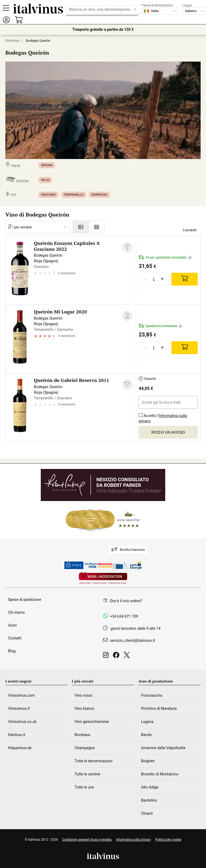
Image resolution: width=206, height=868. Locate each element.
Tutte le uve (84, 787)
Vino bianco (84, 708)
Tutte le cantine (87, 774)
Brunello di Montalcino (160, 774)
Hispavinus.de (20, 748)
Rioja (45, 180)
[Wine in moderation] (103, 579)
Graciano (48, 195)
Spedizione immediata (161, 326)
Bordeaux (82, 735)
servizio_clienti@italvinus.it (133, 640)
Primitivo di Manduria (159, 708)
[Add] (185, 279)
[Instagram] (107, 656)
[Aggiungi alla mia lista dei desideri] (127, 247)
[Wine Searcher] (103, 520)
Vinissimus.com (21, 695)
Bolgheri (148, 761)
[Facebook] (117, 656)
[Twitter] (128, 656)
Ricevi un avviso (168, 432)
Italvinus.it (17, 735)
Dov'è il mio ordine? (126, 601)
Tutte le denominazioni (93, 761)
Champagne (85, 748)
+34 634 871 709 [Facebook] (124, 616)
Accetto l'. (163, 417)
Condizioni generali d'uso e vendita (87, 840)
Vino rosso (84, 695)
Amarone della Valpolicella (163, 748)
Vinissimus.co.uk (22, 722)
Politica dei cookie (168, 840)
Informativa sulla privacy (163, 418)
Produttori (12, 41)
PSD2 (74, 565)
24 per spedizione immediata (165, 258)
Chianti (147, 813)
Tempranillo (74, 195)
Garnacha (99, 195)
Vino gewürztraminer (92, 722)
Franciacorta (152, 695)
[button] (6, 20)
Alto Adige (150, 787)
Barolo (146, 735)
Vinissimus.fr (19, 708)
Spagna (47, 165)
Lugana (147, 722)
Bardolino (149, 800)
